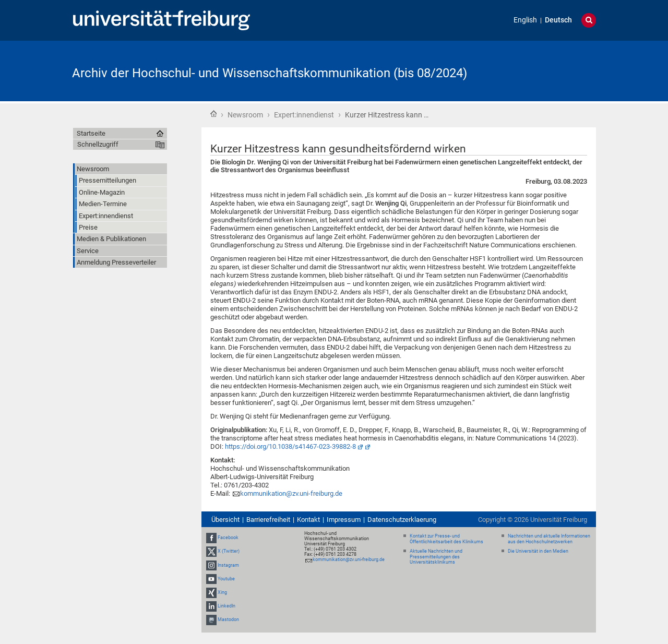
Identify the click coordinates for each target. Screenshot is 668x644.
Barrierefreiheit (268, 520)
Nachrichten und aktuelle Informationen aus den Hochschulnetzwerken (549, 539)
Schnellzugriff (98, 144)
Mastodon (228, 620)
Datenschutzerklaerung (402, 520)
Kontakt (308, 520)
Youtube (226, 579)
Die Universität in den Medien (538, 551)
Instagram (228, 565)
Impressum (344, 520)
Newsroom (245, 115)
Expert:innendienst (304, 115)
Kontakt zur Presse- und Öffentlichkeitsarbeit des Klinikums (446, 539)
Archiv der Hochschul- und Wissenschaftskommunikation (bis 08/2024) (270, 73)
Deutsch (558, 20)
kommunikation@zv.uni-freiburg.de (291, 493)
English (525, 20)
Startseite (213, 114)
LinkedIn (226, 606)
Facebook (228, 538)
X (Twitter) (229, 551)
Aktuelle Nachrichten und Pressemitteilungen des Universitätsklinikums (436, 557)
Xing (222, 592)
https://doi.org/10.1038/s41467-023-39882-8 (290, 446)
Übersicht (225, 520)
